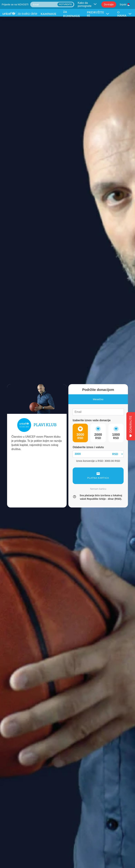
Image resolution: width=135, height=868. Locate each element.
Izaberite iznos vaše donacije (92, 420)
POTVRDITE (65, 4)
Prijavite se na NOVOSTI (15, 4)
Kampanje (48, 14)
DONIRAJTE (131, 426)
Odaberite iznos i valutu (88, 447)
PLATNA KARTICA (98, 476)
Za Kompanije (72, 14)
